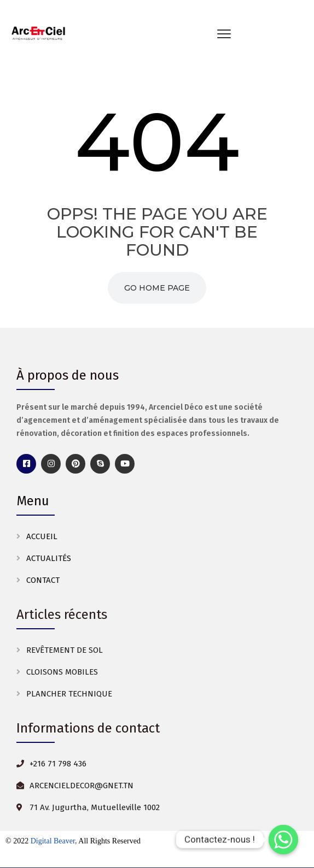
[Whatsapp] (283, 840)
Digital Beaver (53, 841)
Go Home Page (157, 288)
